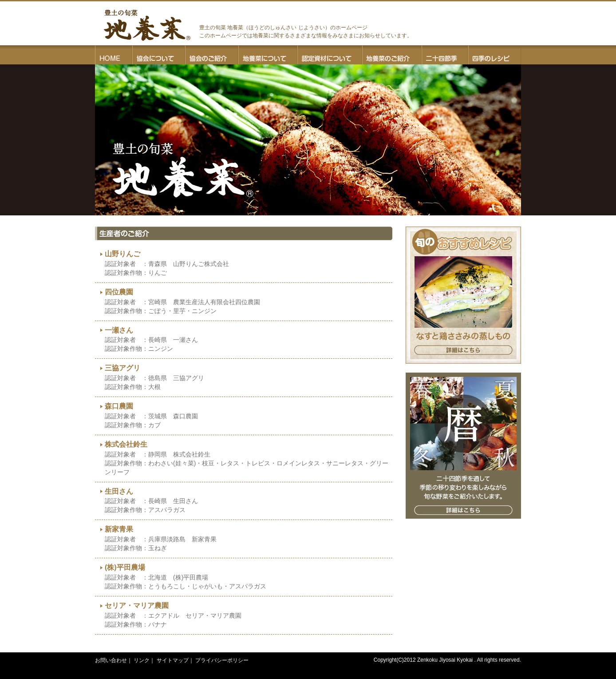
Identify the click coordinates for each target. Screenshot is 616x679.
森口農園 (119, 406)
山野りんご (122, 254)
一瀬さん (119, 330)
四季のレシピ (495, 55)
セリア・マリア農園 (137, 606)
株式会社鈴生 (126, 444)
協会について (159, 55)
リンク (142, 660)
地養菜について (268, 55)
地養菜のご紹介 (392, 55)
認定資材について (330, 55)
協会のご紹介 (212, 55)
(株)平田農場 (125, 567)
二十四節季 (445, 55)
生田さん (119, 491)
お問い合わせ (111, 660)
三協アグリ (122, 368)
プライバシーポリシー (222, 660)
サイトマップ (173, 660)
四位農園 (119, 292)
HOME (114, 55)
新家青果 (119, 529)
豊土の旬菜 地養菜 (147, 25)
